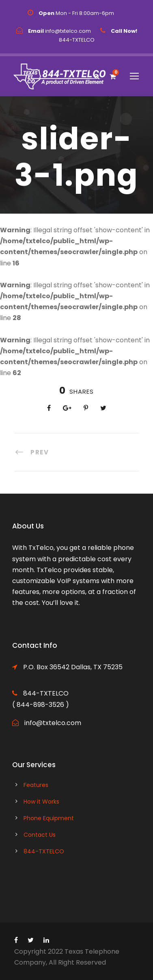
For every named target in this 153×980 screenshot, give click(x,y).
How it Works (41, 802)
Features (36, 785)
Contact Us (40, 835)
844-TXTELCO (44, 851)
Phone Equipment (49, 818)
